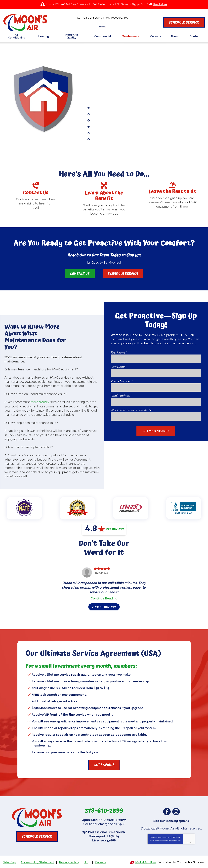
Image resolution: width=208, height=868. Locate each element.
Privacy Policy (162, 840)
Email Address (121, 396)
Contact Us (80, 274)
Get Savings (104, 765)
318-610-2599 (104, 25)
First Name (119, 352)
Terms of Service (173, 840)
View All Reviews (104, 607)
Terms (191, 843)
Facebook (167, 812)
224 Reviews (115, 529)
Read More (160, 4)
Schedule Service (123, 274)
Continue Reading (104, 598)
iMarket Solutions (144, 862)
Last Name (119, 367)
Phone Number (122, 381)
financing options (177, 821)
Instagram (176, 812)
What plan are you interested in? (132, 410)
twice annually (42, 402)
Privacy (187, 843)
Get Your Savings (156, 431)
